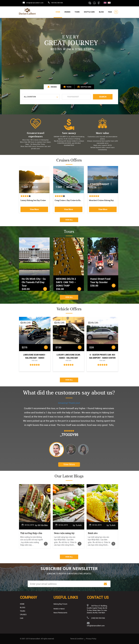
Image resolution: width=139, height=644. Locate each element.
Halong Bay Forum (60, 604)
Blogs (101, 12)
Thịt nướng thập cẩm (31, 533)
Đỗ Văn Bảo (43, 525)
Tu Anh (79, 525)
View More (34, 209)
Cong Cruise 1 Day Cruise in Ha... (103, 200)
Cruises (67, 12)
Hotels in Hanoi (59, 609)
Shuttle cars (89, 12)
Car (22, 618)
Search (103, 97)
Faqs (110, 12)
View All (69, 220)
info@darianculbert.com (35, 3)
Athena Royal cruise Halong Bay (34, 200)
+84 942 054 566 (57, 3)
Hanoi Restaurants (60, 613)
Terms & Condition (77, 639)
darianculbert (35, 639)
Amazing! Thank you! (69, 403)
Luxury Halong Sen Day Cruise (67, 200)
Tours (77, 12)
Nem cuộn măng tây (64, 533)
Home (58, 12)
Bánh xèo (93, 533)
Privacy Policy (91, 639)
